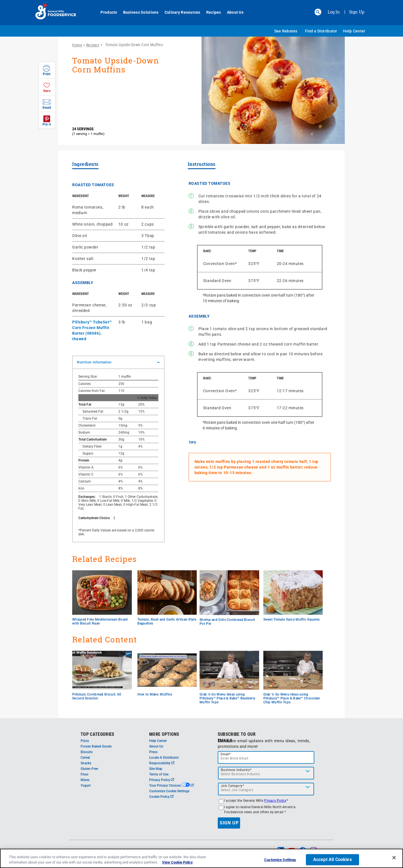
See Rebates (286, 31)
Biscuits (87, 752)
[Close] (394, 858)
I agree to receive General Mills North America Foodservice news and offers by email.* (260, 810)
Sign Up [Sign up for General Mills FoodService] (357, 12)
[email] (266, 757)
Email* (226, 754)
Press (153, 752)
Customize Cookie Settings (169, 791)
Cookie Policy (161, 797)
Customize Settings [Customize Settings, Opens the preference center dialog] (280, 860)
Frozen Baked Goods (96, 746)
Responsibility (162, 763)
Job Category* (233, 786)
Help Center (354, 31)
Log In (334, 12)
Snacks (86, 763)
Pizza (85, 741)
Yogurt (86, 786)
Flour (85, 774)
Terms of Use (159, 774)
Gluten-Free (89, 769)
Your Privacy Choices (171, 786)
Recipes (211, 12)
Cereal (85, 758)
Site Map (156, 769)
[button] (318, 12)
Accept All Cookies (332, 860)
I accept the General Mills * (256, 801)
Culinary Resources (180, 12)
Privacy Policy (162, 780)
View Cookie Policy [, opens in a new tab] (177, 862)
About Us (233, 12)
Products (106, 12)
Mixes (85, 780)
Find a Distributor (321, 31)
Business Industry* (236, 770)
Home (77, 45)
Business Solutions (138, 12)
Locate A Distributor (164, 758)
